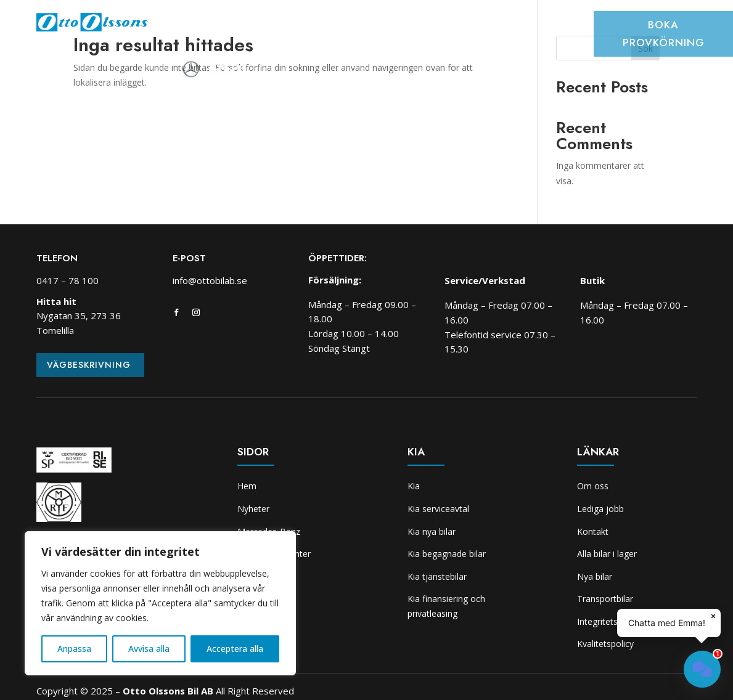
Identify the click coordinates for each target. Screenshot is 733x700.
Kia (569, 27)
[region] (160, 603)
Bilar (289, 27)
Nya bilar (595, 576)
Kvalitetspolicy (605, 644)
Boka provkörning (664, 34)
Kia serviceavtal (438, 509)
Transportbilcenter (361, 27)
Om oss (385, 46)
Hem (203, 27)
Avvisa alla (149, 649)
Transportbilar (605, 599)
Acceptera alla (235, 649)
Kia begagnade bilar (447, 554)
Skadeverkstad (514, 27)
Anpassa (74, 649)
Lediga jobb (600, 509)
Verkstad (444, 27)
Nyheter (246, 27)
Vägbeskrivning (89, 365)
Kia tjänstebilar (437, 576)
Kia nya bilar (432, 531)
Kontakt (593, 531)
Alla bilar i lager (607, 554)
